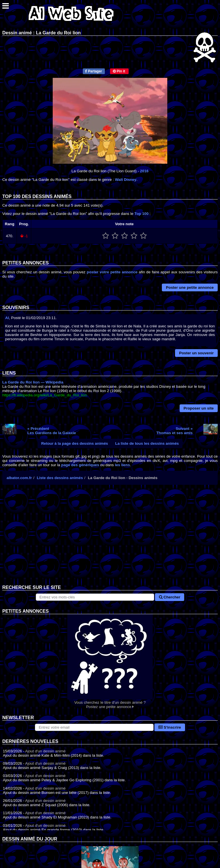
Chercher (170, 597)
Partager (94, 71)
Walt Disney (126, 180)
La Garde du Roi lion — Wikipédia (33, 382)
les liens (122, 465)
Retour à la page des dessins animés (75, 443)
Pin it (119, 71)
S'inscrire (170, 727)
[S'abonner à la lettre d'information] (94, 727)
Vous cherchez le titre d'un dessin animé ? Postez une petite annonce (110, 662)
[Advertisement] (110, 539)
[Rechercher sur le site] (95, 597)
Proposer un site (199, 408)
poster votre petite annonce (112, 272)
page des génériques (80, 465)
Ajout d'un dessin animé (45, 751)
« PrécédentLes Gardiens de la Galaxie (52, 431)
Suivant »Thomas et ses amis (175, 431)
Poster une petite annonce (190, 287)
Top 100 (141, 214)
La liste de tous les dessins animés (147, 443)
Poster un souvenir (196, 353)
